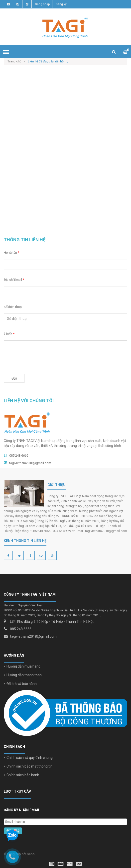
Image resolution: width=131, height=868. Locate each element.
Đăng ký (61, 4)
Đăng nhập (42, 4)
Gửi (14, 378)
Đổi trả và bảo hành (20, 684)
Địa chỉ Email (14, 280)
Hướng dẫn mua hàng (22, 666)
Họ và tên (11, 253)
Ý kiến (9, 334)
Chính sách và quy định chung (28, 758)
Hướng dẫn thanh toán (23, 675)
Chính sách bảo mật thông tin (28, 766)
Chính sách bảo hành (21, 775)
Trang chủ (16, 61)
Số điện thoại (13, 307)
